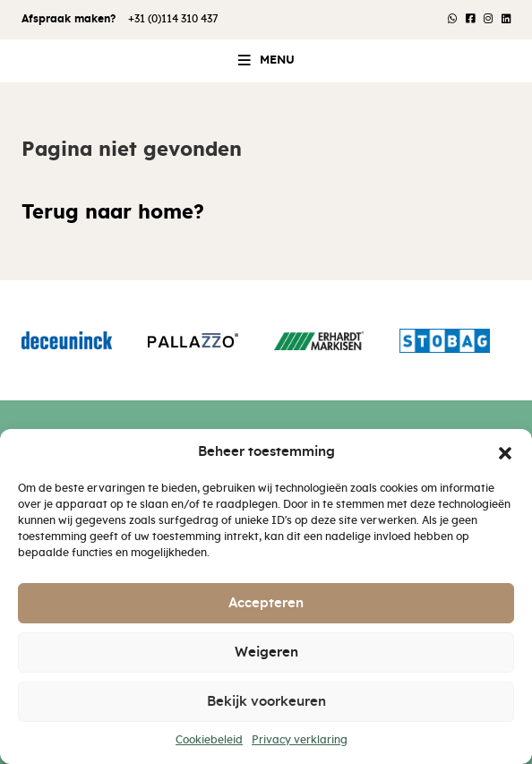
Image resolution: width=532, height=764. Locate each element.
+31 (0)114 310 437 (173, 19)
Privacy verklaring (300, 740)
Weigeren (266, 652)
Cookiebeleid (209, 740)
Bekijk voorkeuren (266, 702)
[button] (505, 452)
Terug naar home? (113, 213)
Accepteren (266, 603)
